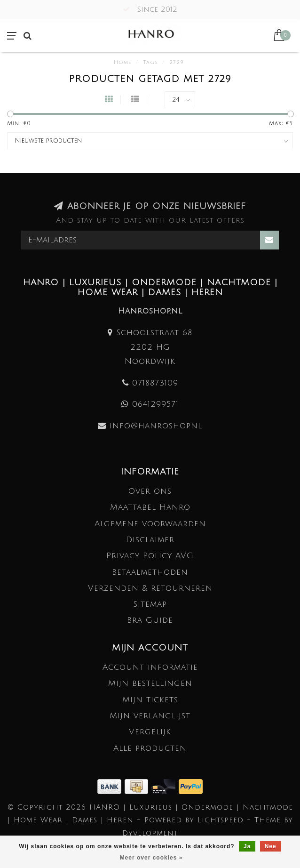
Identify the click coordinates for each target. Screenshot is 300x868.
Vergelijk (150, 732)
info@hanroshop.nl (156, 426)
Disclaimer (150, 540)
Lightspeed (221, 820)
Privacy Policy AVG (150, 556)
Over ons (150, 491)
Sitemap (150, 604)
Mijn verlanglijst (150, 716)
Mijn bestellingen (150, 683)
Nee (271, 846)
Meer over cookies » (151, 858)
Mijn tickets (150, 700)
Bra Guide (150, 620)
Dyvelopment (150, 833)
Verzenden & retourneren (150, 588)
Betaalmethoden (150, 572)
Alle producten (150, 748)
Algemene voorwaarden (150, 524)
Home (122, 63)
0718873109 (155, 383)
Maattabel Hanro (150, 507)
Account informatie (150, 667)
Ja (247, 846)
